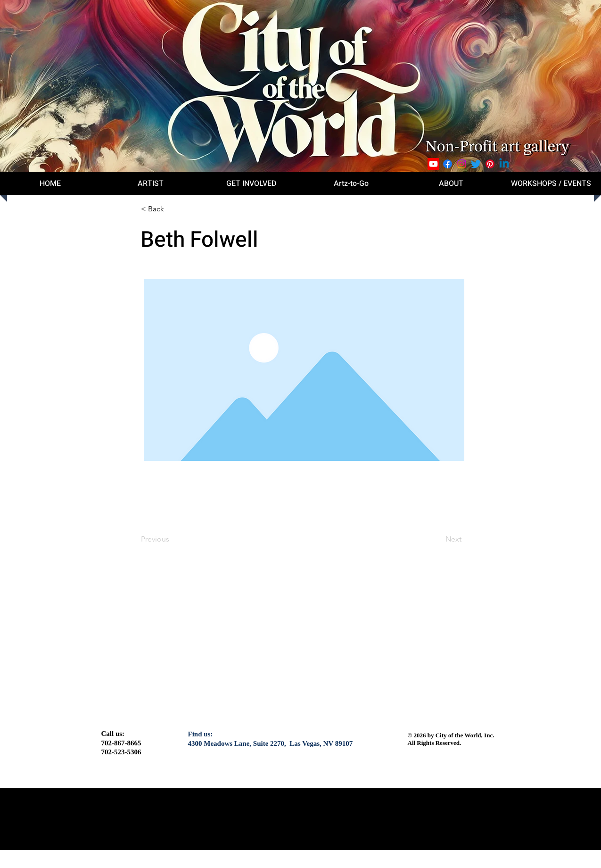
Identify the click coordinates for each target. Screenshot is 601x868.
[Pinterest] (490, 164)
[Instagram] (462, 164)
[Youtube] (433, 164)
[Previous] (172, 539)
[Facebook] (448, 164)
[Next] (438, 539)
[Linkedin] (504, 164)
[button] (172, 209)
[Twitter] (476, 164)
